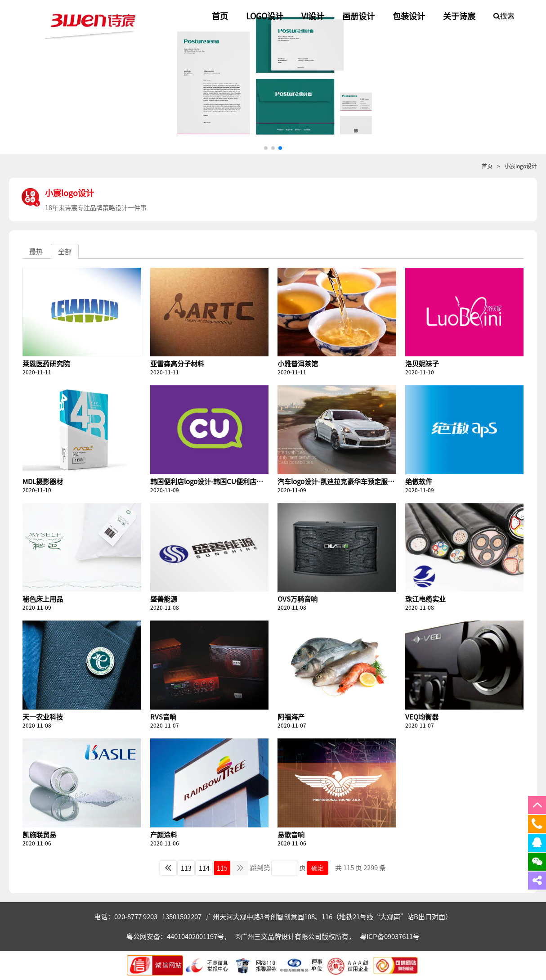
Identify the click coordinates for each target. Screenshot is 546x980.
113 (186, 868)
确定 (318, 868)
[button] (266, 148)
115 (222, 868)
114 (204, 868)
